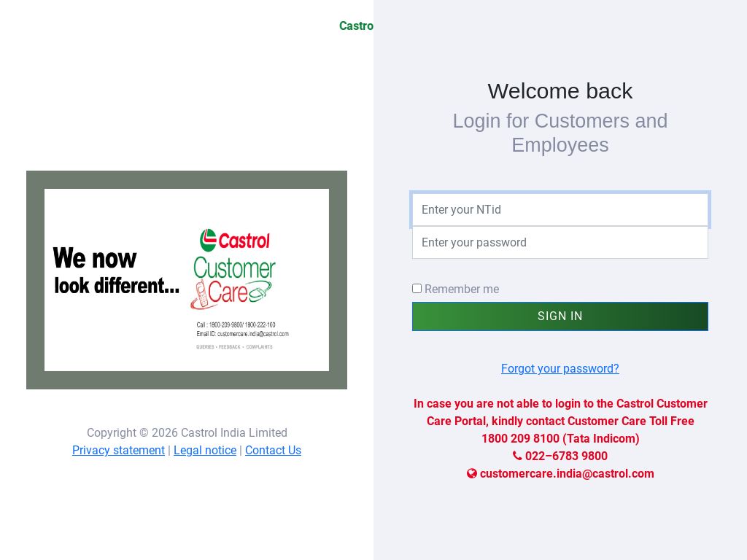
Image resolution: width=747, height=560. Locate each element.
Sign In (560, 316)
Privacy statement (119, 450)
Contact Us (273, 450)
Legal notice (205, 450)
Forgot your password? (560, 369)
